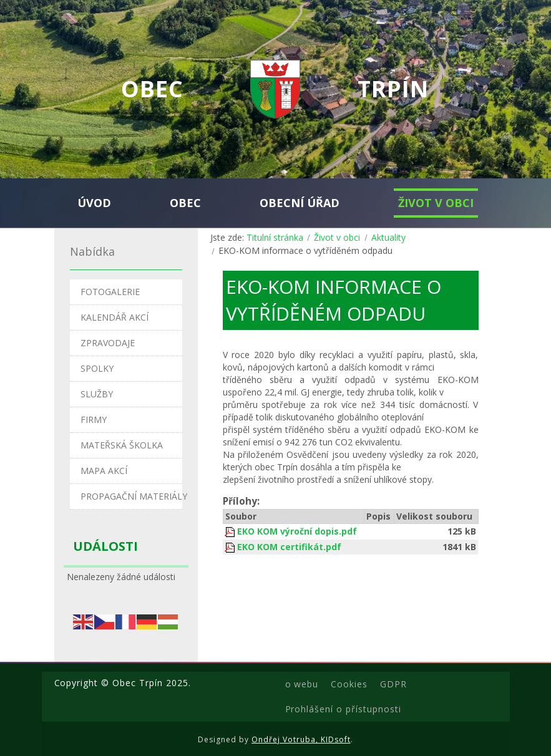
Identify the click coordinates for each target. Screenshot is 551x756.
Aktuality (388, 237)
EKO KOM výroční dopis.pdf (297, 531)
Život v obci (337, 237)
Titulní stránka (275, 237)
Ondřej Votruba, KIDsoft (301, 739)
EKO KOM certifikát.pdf (289, 547)
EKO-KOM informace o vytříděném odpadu (334, 300)
